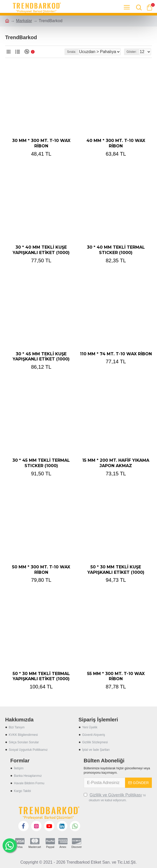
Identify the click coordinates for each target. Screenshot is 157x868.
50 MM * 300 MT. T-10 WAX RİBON (41, 570)
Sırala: (72, 52)
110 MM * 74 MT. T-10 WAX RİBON (116, 354)
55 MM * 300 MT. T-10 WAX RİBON (116, 676)
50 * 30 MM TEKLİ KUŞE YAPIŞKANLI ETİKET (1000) (116, 570)
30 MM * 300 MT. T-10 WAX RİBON (41, 143)
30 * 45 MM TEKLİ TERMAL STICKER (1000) (41, 463)
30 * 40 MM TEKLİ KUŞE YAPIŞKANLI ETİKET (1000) (41, 250)
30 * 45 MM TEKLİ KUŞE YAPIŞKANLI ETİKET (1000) (41, 357)
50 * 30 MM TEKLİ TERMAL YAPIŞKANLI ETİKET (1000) (41, 676)
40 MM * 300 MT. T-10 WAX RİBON (116, 143)
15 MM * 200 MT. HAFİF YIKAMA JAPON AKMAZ (116, 463)
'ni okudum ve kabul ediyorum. (115, 797)
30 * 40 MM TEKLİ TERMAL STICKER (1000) (116, 250)
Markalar (24, 21)
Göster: (132, 52)
